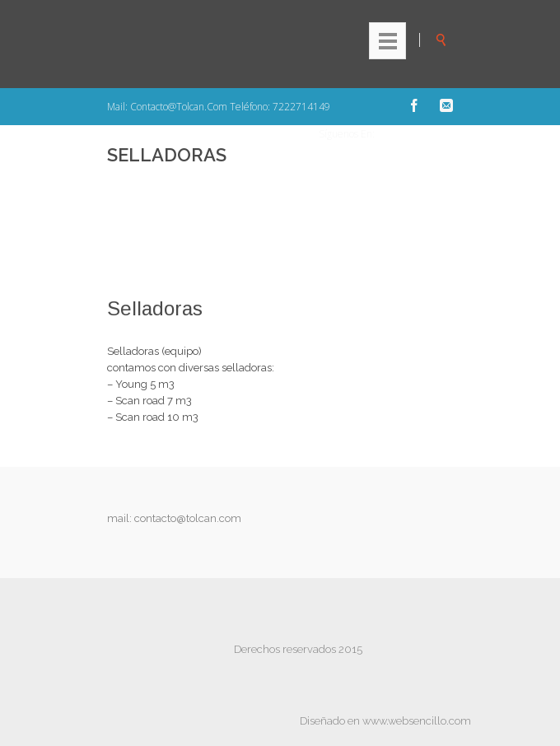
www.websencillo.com (417, 721)
